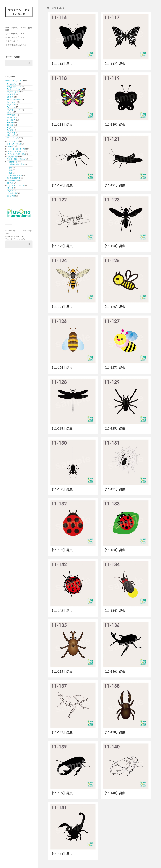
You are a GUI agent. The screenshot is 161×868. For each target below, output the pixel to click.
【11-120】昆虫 (61, 185)
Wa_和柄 (11, 122)
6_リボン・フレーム (15, 151)
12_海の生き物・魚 (15, 175)
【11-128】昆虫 (61, 428)
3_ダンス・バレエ (14, 144)
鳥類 (10, 170)
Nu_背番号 (11, 94)
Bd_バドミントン (14, 110)
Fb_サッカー (12, 102)
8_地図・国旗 (13, 157)
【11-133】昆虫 (114, 550)
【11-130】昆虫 (61, 489)
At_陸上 (10, 112)
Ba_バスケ (11, 105)
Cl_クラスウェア (14, 92)
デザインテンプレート (15, 37)
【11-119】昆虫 (114, 125)
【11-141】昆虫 (61, 854)
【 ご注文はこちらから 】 (16, 45)
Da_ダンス (11, 120)
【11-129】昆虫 (114, 428)
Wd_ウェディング (14, 87)
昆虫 (10, 173)
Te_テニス (11, 107)
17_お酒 (10, 188)
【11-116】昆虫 (61, 64)
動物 (10, 168)
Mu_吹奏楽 (11, 115)
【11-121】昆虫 (114, 185)
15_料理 (10, 183)
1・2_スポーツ (13, 141)
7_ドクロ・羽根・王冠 (16, 154)
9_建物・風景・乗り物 (16, 159)
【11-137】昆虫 (61, 732)
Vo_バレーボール (14, 99)
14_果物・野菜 (13, 180)
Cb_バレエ (11, 117)
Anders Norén (19, 239)
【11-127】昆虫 (114, 368)
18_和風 (10, 191)
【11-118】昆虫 (61, 125)
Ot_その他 (11, 133)
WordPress (20, 236)
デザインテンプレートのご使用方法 (19, 29)
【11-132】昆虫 (61, 550)
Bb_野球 (10, 97)
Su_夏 (9, 128)
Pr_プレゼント (13, 84)
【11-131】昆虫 (114, 489)
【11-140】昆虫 (114, 793)
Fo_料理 (10, 130)
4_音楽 (10, 146)
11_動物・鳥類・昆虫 (16, 164)
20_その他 (11, 196)
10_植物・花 (12, 162)
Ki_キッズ (11, 135)
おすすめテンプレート (15, 34)
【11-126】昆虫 (61, 368)
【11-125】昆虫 (114, 307)
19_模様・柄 (12, 193)
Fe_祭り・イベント (15, 89)
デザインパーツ (12, 41)
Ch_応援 (10, 125)
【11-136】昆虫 (114, 671)
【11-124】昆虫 (61, 307)
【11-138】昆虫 (114, 732)
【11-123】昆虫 (114, 246)
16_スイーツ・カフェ (16, 186)
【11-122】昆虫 (61, 246)
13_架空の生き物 (14, 178)
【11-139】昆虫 (61, 793)
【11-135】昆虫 (61, 671)
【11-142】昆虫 (61, 611)
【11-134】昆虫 (114, 611)
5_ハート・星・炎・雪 (16, 149)
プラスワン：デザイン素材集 (19, 12)
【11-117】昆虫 (114, 64)
